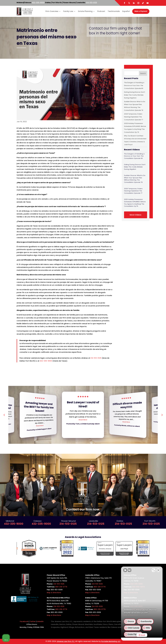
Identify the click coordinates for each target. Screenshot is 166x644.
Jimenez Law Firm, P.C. (66, 641)
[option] (26, 548)
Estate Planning (85, 11)
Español (126, 11)
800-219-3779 (61, 587)
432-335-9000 (38, 3)
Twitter (33, 621)
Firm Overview (52, 11)
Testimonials (114, 11)
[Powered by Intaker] (146, 639)
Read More (40, 426)
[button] (162, 415)
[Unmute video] (125, 570)
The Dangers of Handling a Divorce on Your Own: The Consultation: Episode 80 (134, 85)
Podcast (101, 11)
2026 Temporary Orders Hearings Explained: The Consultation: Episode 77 (134, 117)
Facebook (24, 621)
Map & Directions (54, 593)
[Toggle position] (154, 570)
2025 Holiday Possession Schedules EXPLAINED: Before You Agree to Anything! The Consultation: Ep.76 (135, 203)
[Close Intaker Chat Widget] (158, 570)
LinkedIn (40, 621)
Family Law (68, 11)
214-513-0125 (91, 3)
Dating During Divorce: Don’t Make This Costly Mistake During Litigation (135, 95)
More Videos (136, 215)
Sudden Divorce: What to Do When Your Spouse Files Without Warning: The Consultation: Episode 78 (135, 179)
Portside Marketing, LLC (111, 641)
